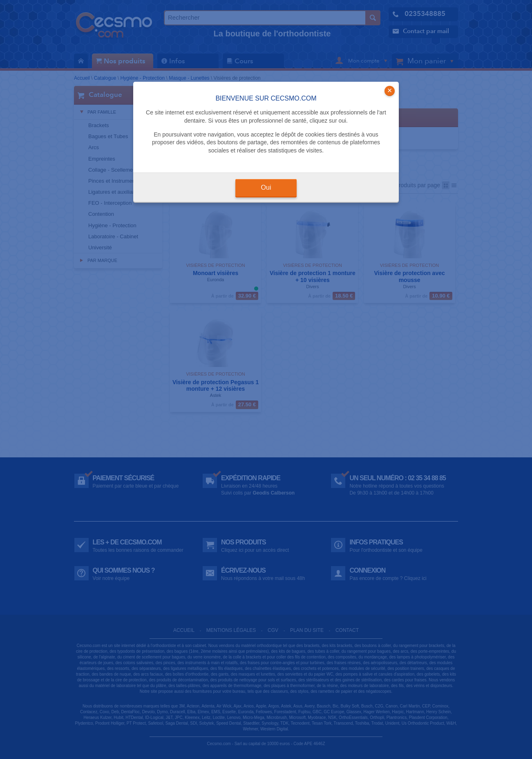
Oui (266, 187)
